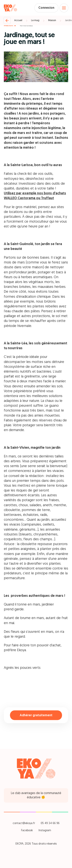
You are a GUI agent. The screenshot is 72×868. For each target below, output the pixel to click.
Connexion (46, 8)
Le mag (35, 20)
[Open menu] (64, 8)
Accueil (18, 20)
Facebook (27, 831)
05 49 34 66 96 (50, 823)
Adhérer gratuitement (36, 715)
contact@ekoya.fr (24, 823)
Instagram (45, 831)
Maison (52, 20)
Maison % (10, 25)
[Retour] (7, 21)
